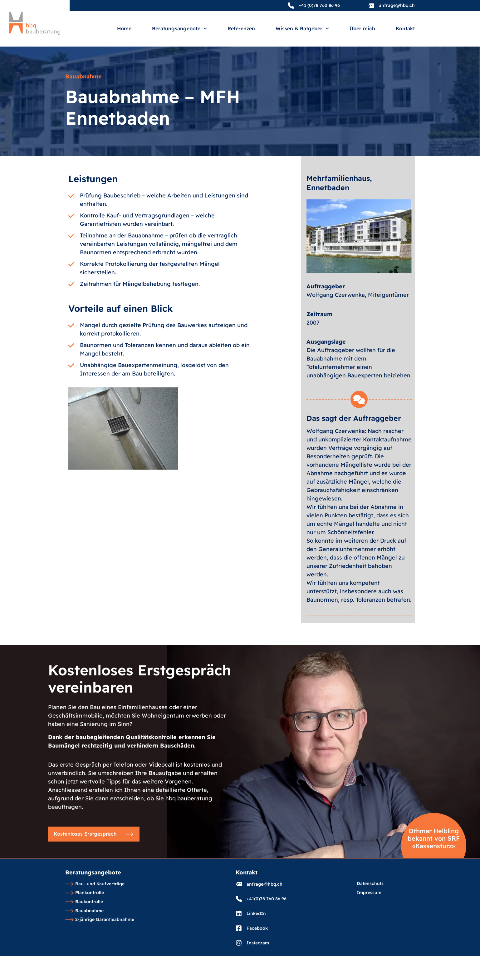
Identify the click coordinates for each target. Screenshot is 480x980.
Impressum (369, 893)
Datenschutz (370, 884)
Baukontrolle (84, 902)
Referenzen (241, 29)
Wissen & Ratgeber (302, 29)
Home (124, 29)
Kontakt (405, 29)
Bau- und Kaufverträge (95, 884)
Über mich (362, 29)
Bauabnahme (84, 911)
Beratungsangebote (179, 29)
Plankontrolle (85, 893)
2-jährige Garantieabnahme (100, 920)
